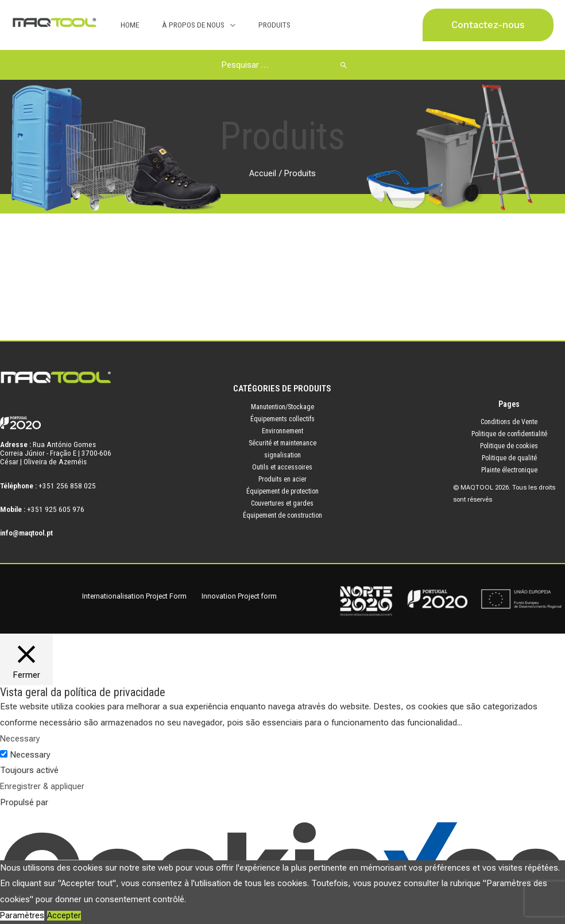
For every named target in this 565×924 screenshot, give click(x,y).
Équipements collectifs (282, 419)
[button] (488, 25)
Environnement (282, 431)
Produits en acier (282, 479)
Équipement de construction (282, 515)
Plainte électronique (509, 470)
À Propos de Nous (182, 25)
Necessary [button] (20, 739)
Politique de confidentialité (509, 434)
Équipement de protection (282, 491)
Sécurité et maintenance (282, 443)
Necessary (30, 755)
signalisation (282, 455)
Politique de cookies (509, 446)
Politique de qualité (509, 458)
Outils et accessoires (282, 467)
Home (126, 25)
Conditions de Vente (509, 422)
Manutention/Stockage (282, 407)
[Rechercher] (335, 65)
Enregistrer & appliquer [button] (43, 786)
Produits (256, 25)
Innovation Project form (244, 596)
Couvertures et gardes (282, 503)
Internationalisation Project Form (143, 596)
